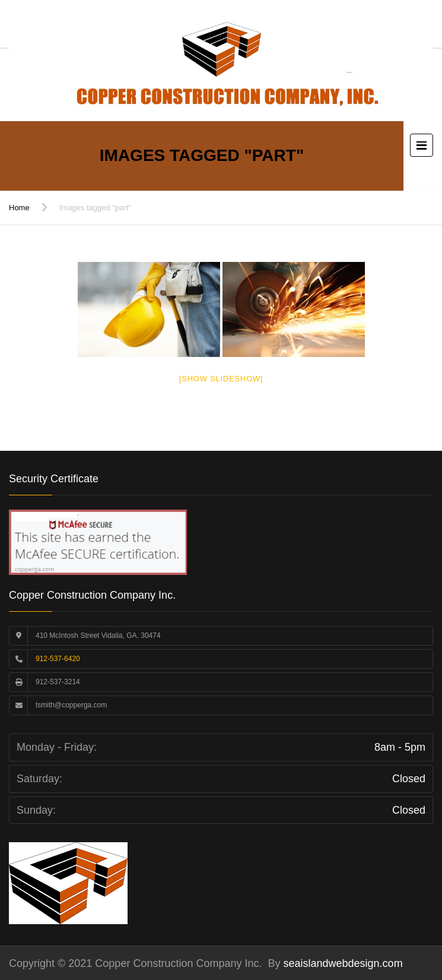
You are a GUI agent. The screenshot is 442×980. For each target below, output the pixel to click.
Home (19, 208)
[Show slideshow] (221, 379)
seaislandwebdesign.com (342, 963)
